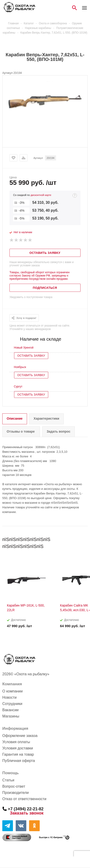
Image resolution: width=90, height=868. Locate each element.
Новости (9, 697)
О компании (12, 691)
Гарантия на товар (18, 754)
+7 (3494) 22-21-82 (26, 809)
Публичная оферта (19, 761)
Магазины (11, 716)
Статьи (8, 780)
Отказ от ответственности (24, 799)
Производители (16, 793)
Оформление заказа (20, 736)
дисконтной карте (41, 195)
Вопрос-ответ (14, 786)
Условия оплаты (16, 742)
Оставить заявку (31, 356)
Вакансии (10, 710)
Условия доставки (18, 748)
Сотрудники (12, 704)
